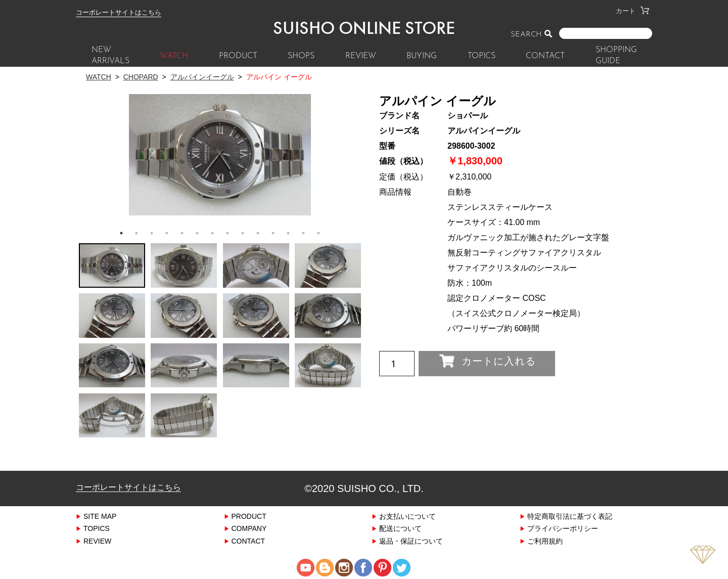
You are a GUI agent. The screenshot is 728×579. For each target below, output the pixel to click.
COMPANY (249, 528)
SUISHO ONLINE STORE (364, 28)
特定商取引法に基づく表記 (570, 516)
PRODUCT (238, 56)
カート (632, 11)
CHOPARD (141, 77)
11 (273, 233)
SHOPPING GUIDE (616, 56)
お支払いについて (407, 516)
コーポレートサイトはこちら (119, 12)
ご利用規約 (545, 541)
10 (258, 233)
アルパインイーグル (202, 77)
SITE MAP (100, 516)
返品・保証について (411, 541)
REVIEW (361, 56)
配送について (400, 528)
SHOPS (301, 56)
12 (288, 233)
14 (318, 233)
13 (303, 233)
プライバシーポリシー (563, 528)
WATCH (174, 56)
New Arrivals (110, 56)
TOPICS (482, 56)
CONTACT (545, 56)
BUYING (422, 56)
